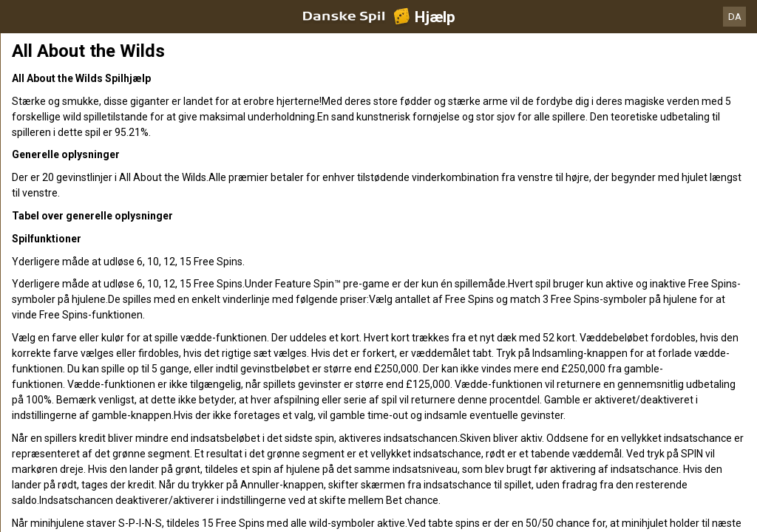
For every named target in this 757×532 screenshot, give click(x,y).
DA (735, 17)
